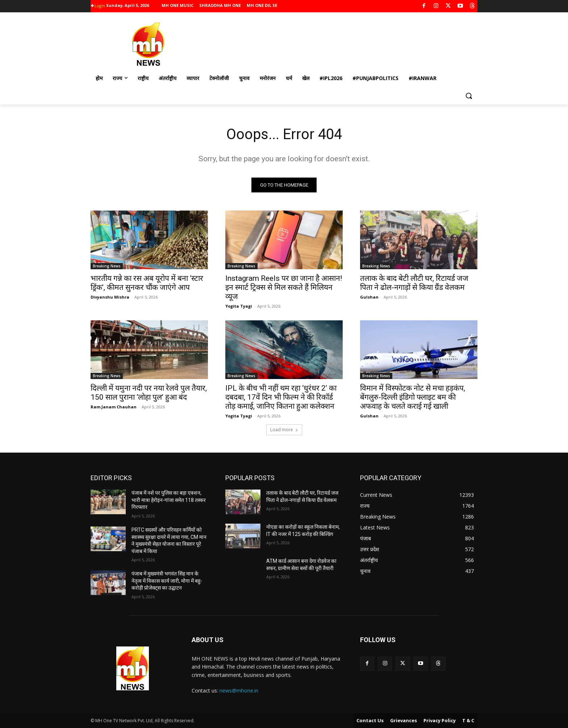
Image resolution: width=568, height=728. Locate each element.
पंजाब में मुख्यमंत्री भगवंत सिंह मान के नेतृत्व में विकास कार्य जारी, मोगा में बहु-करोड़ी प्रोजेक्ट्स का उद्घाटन (167, 581)
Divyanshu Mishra (110, 297)
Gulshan (369, 297)
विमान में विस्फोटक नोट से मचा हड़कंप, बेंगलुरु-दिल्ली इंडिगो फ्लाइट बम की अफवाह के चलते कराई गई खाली (413, 398)
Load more (284, 430)
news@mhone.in (239, 691)
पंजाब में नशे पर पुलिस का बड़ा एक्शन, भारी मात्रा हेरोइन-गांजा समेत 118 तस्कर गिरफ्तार (169, 500)
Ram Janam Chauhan (114, 407)
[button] (469, 96)
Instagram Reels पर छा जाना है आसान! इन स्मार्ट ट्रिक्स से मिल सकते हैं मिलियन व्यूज (284, 288)
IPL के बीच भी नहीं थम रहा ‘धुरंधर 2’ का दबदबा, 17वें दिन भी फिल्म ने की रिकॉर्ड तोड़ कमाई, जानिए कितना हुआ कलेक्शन (281, 398)
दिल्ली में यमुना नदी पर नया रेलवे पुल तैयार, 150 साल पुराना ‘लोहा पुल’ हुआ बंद (149, 393)
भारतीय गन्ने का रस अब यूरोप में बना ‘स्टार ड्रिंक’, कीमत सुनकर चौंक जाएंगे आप (147, 283)
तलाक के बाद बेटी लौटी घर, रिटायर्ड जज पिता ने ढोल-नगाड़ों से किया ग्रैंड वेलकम (414, 283)
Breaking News (107, 266)
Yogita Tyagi (239, 306)
